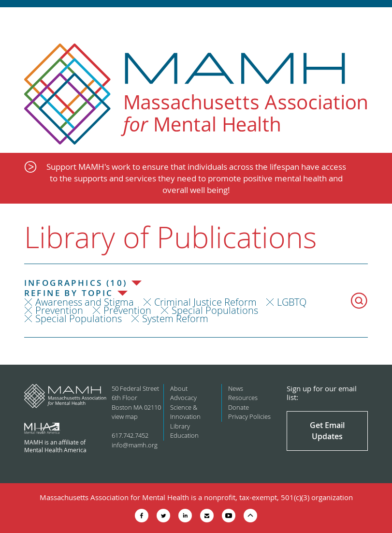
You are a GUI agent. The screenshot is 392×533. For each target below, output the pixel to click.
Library (180, 426)
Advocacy (183, 398)
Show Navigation (376, 20)
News (236, 388)
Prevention (59, 310)
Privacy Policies (249, 416)
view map (125, 416)
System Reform (175, 318)
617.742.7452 (130, 435)
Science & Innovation (185, 412)
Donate (239, 407)
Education (184, 435)
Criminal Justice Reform (205, 302)
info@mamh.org (135, 445)
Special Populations (215, 310)
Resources (243, 398)
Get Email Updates (327, 430)
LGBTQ (292, 302)
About (179, 388)
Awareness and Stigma (85, 302)
